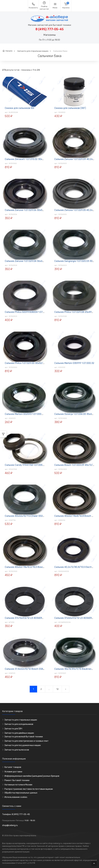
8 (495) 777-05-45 (50, 29)
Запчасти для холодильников (19, 724)
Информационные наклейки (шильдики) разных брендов (32, 776)
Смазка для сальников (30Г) (70, 108)
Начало (9, 51)
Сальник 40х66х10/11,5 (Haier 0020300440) (29, 516)
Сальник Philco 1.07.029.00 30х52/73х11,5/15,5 (31, 363)
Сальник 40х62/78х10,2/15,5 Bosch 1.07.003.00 (31, 567)
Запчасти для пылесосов (17, 750)
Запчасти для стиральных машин (33, 51)
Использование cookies (16, 797)
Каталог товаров (13, 767)
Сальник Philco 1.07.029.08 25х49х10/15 (77, 312)
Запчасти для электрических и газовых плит (27, 741)
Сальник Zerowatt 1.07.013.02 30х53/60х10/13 (30, 159)
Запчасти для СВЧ (13, 729)
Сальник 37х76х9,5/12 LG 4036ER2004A (27, 618)
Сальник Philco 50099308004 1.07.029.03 (28, 312)
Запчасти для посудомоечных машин (23, 745)
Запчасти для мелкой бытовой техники (24, 737)
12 (57, 689)
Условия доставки (13, 772)
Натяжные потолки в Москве (18, 785)
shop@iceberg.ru (10, 825)
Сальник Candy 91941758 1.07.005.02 (25, 465)
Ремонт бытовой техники (17, 780)
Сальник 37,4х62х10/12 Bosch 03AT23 (26, 669)
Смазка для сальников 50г (20, 108)
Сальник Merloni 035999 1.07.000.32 (74, 363)
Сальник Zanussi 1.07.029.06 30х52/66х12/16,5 (31, 210)
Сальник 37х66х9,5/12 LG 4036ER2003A (77, 618)
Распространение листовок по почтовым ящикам (29, 789)
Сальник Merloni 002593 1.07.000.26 (25, 414)
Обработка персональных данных (21, 793)
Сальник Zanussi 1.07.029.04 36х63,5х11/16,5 (30, 261)
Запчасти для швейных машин (19, 733)
